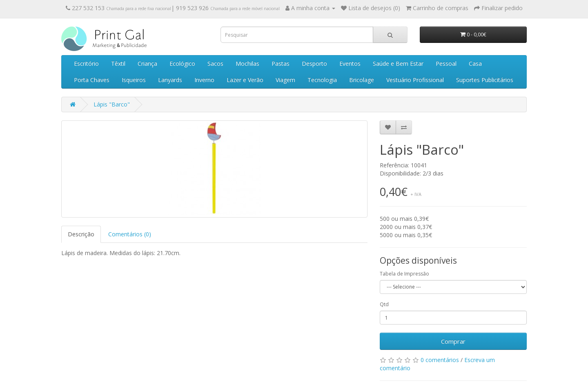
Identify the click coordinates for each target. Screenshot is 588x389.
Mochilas (247, 63)
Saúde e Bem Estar (398, 63)
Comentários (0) (130, 234)
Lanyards (170, 80)
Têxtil (118, 63)
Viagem (285, 80)
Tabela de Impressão (404, 274)
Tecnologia (322, 80)
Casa (475, 63)
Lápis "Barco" (112, 104)
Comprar (453, 341)
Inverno (204, 80)
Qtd (384, 304)
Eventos (350, 63)
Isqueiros (134, 80)
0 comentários (440, 360)
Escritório (86, 63)
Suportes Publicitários (485, 80)
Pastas (281, 63)
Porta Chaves (92, 80)
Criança (147, 63)
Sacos (215, 63)
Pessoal (446, 63)
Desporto (314, 63)
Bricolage (362, 80)
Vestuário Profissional (415, 80)
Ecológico (182, 63)
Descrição (81, 234)
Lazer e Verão (245, 80)
